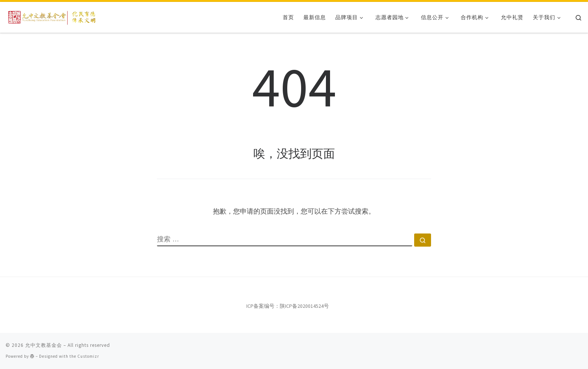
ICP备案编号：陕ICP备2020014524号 (288, 306)
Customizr (88, 356)
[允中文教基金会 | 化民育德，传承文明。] (53, 16)
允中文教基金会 (44, 345)
